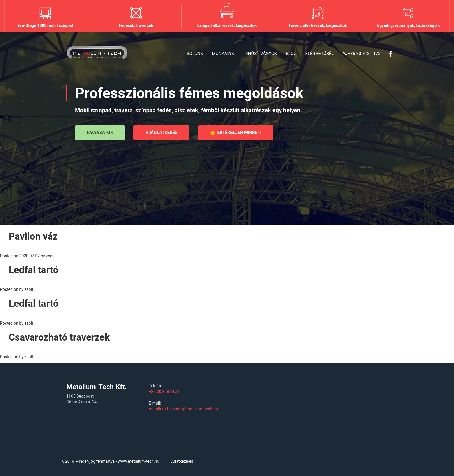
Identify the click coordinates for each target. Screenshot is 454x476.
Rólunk (195, 54)
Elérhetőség (320, 54)
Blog (291, 54)
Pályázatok (100, 133)
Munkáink (223, 54)
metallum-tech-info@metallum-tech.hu (183, 409)
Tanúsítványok (260, 54)
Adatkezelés (182, 461)
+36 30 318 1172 (362, 54)
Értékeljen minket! (236, 133)
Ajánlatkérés (161, 133)
